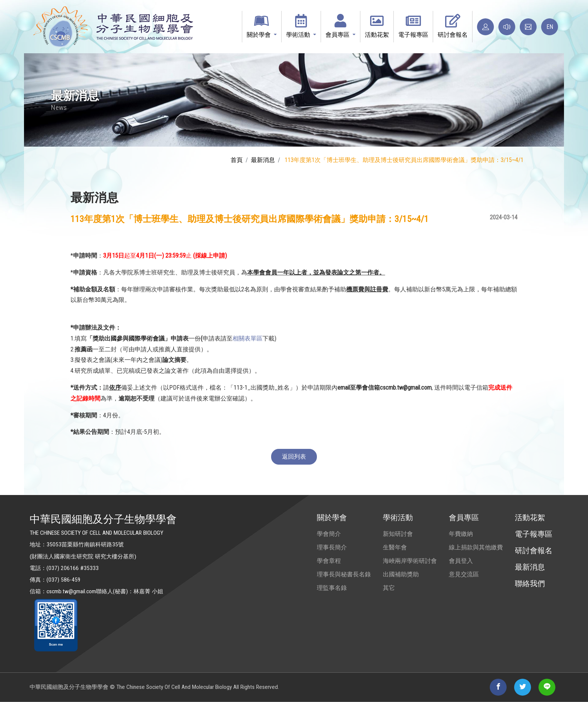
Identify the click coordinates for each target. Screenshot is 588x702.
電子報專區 (534, 534)
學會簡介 (329, 534)
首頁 (237, 160)
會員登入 (461, 561)
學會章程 (329, 561)
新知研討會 (398, 534)
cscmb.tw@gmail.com (71, 591)
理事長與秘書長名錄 (344, 574)
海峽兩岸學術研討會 (410, 561)
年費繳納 (461, 534)
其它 (389, 588)
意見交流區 (464, 574)
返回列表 (294, 457)
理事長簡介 (332, 547)
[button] (262, 27)
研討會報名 (534, 550)
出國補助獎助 (401, 574)
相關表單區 (247, 338)
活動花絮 (530, 517)
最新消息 (263, 160)
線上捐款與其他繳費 (476, 547)
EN (550, 27)
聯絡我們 (530, 583)
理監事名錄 (332, 588)
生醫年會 (395, 547)
